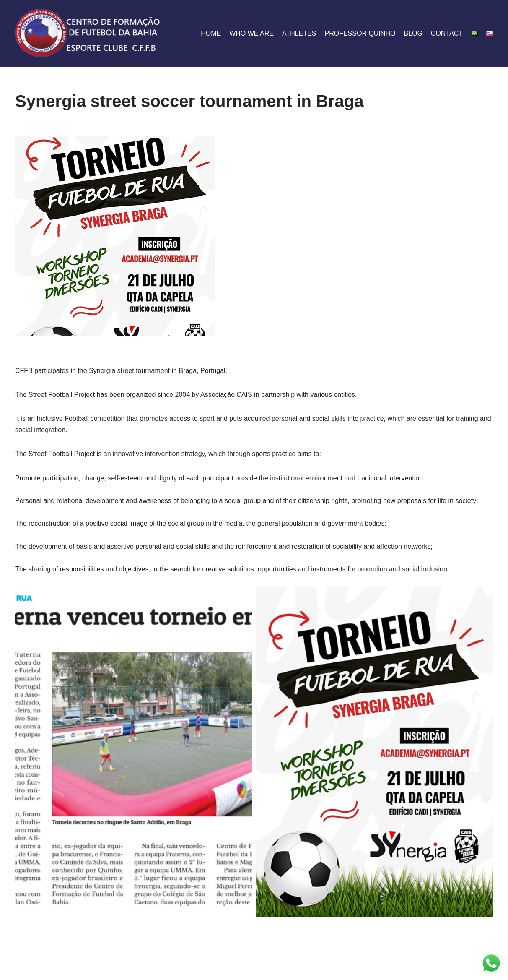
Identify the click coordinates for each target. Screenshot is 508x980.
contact (447, 33)
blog (413, 33)
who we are (251, 33)
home (211, 33)
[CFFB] (88, 33)
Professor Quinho (360, 33)
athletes (299, 33)
